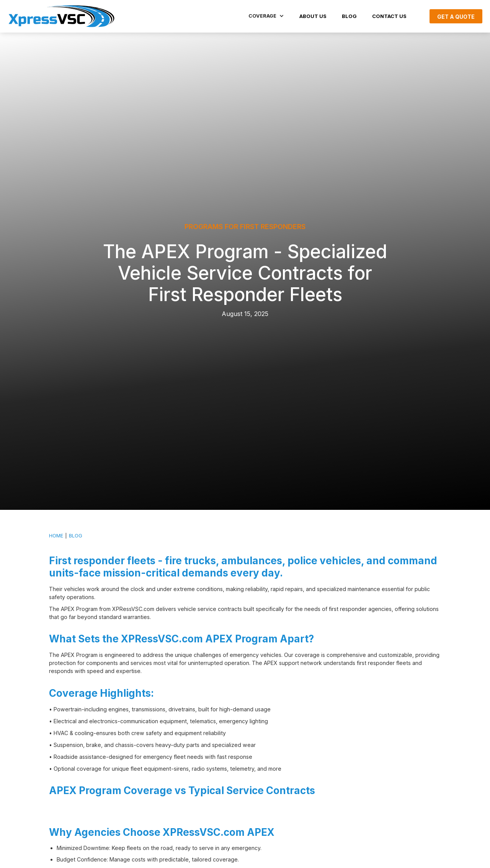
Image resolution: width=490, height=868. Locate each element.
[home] (61, 16)
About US (313, 16)
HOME (56, 536)
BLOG (349, 16)
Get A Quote (456, 17)
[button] (266, 16)
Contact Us (389, 16)
